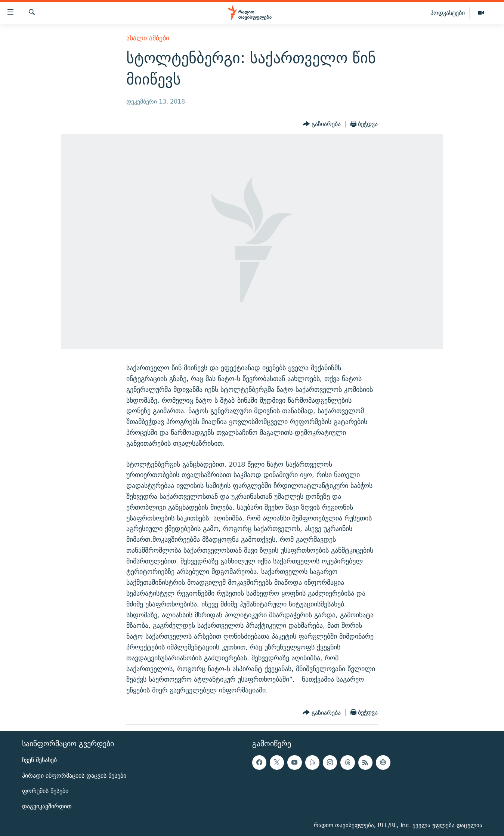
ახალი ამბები (148, 38)
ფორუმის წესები (45, 791)
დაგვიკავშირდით (47, 806)
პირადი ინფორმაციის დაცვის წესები (74, 776)
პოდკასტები (448, 13)
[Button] (322, 124)
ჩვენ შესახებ (39, 760)
